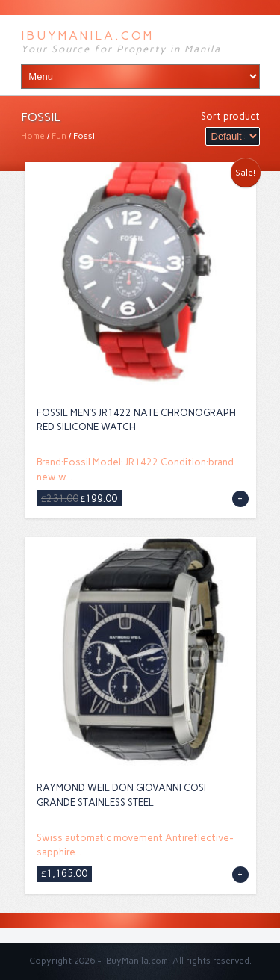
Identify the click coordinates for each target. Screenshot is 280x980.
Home (33, 136)
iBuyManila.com (87, 35)
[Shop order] (233, 136)
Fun (59, 136)
